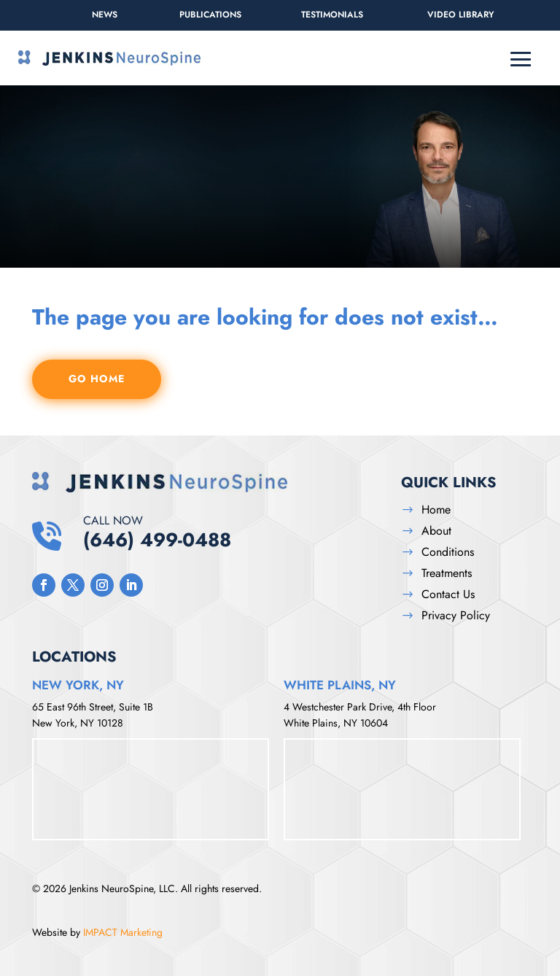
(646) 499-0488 (231, 532)
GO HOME (97, 379)
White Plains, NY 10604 (336, 723)
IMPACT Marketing (123, 932)
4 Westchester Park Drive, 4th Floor (360, 707)
